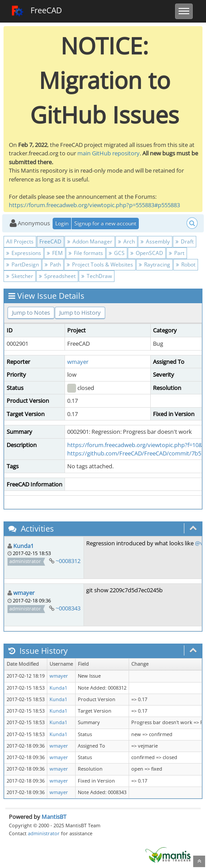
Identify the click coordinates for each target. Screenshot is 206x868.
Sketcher (20, 276)
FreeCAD (36, 11)
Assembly (155, 241)
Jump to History (80, 312)
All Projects (20, 241)
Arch (126, 241)
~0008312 (68, 561)
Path (53, 264)
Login (62, 223)
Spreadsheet (57, 276)
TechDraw (97, 276)
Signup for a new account (105, 223)
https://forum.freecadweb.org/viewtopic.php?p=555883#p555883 (94, 205)
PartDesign (23, 264)
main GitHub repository (109, 153)
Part (177, 253)
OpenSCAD (147, 253)
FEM (55, 253)
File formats (86, 253)
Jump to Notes (31, 312)
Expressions (24, 253)
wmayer (78, 362)
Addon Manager (90, 241)
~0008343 (68, 608)
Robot (186, 264)
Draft (185, 241)
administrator (44, 833)
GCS (117, 253)
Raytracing (154, 264)
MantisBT (54, 817)
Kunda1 (23, 546)
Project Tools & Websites (100, 264)
